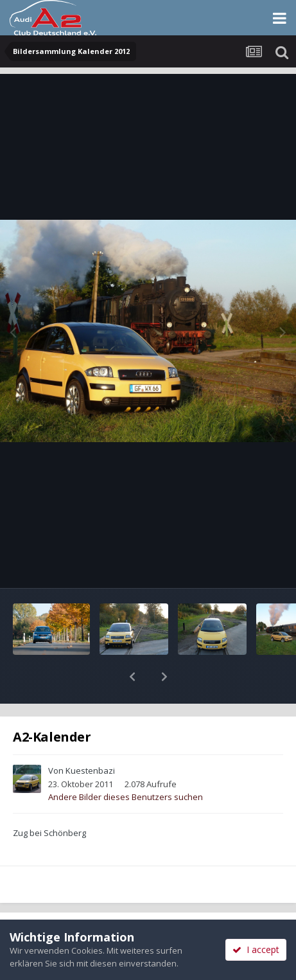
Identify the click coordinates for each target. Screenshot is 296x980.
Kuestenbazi (90, 737)
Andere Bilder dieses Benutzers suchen (126, 763)
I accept (256, 949)
